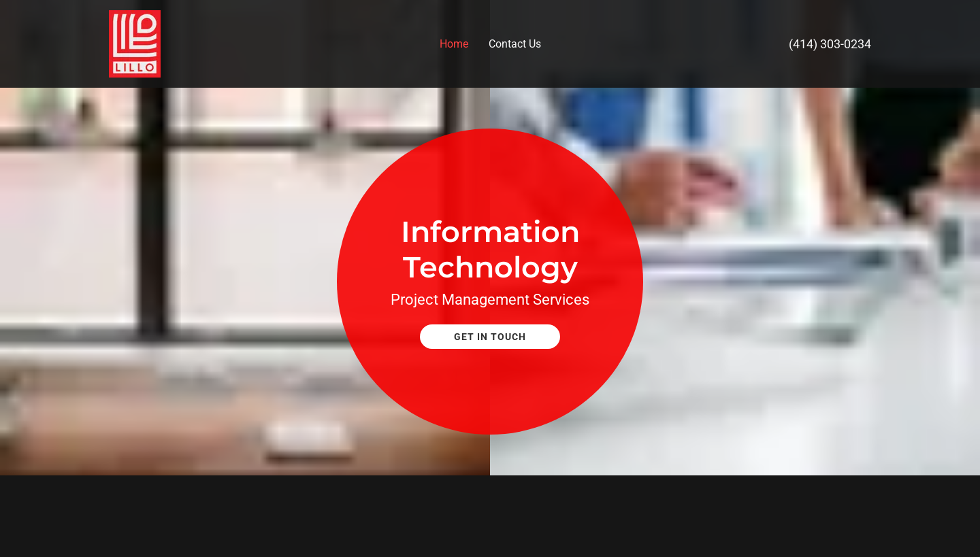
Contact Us (515, 44)
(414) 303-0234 (830, 44)
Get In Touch (490, 337)
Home (454, 44)
